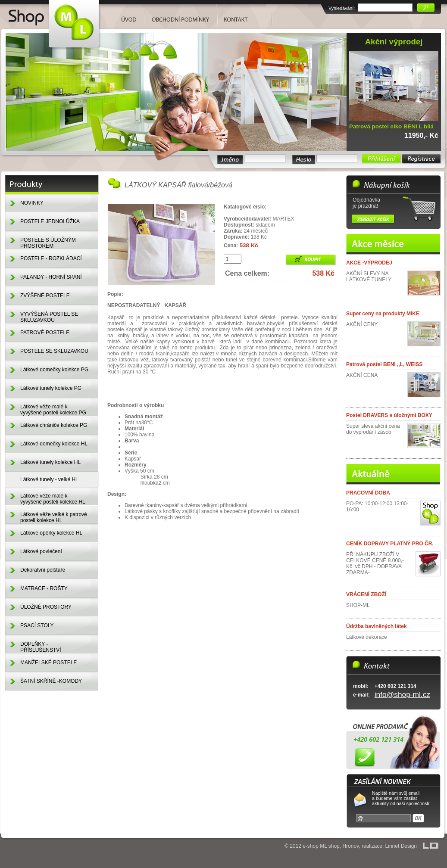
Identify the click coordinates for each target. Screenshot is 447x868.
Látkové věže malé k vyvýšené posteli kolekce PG (53, 410)
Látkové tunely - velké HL (49, 479)
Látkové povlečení (41, 551)
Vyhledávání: (342, 8)
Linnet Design (401, 846)
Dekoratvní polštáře (43, 570)
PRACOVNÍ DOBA (368, 493)
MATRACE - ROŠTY (44, 588)
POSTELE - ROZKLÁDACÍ (51, 258)
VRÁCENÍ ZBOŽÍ (366, 594)
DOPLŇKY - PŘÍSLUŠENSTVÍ (41, 647)
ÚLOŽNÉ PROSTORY (46, 607)
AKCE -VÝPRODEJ (369, 263)
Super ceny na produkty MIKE (383, 314)
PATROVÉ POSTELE (45, 333)
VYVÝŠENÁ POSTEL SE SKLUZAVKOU (49, 317)
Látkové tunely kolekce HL (50, 462)
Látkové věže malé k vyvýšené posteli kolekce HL (53, 499)
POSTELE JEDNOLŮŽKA (50, 221)
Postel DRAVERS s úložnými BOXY (389, 415)
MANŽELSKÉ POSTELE (48, 663)
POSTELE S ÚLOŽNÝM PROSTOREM (48, 243)
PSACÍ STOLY (37, 625)
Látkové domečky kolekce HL (54, 444)
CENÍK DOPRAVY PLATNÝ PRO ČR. (390, 544)
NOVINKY (32, 203)
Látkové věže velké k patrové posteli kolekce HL (54, 517)
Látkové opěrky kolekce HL (51, 533)
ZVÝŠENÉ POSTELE (45, 296)
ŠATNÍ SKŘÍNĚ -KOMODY (51, 681)
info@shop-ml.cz (402, 694)
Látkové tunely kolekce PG (51, 388)
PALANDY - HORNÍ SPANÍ (51, 277)
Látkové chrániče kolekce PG (54, 425)
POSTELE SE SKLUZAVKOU (54, 351)
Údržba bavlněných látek (377, 626)
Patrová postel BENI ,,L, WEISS (384, 364)
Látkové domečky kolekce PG (54, 370)
